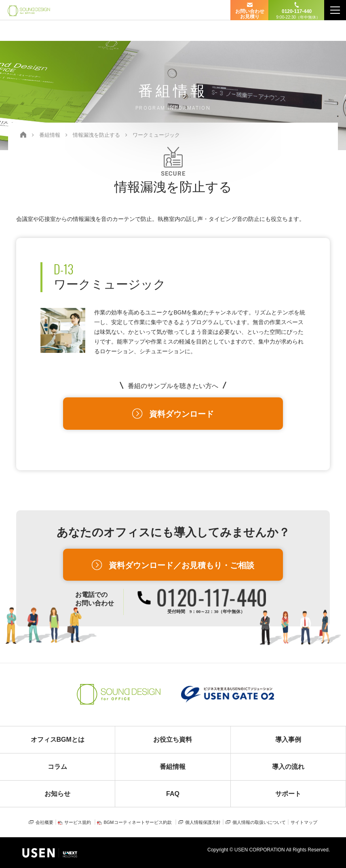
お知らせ (57, 794)
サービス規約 (78, 822)
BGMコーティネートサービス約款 (137, 822)
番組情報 (173, 767)
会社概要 (44, 822)
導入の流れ (288, 767)
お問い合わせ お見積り (250, 14)
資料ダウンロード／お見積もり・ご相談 (181, 565)
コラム (57, 767)
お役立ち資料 (173, 740)
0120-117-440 (297, 14)
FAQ (173, 794)
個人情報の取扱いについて (259, 822)
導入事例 (288, 740)
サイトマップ (304, 822)
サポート (288, 794)
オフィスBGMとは (58, 740)
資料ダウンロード (181, 414)
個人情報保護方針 (203, 822)
